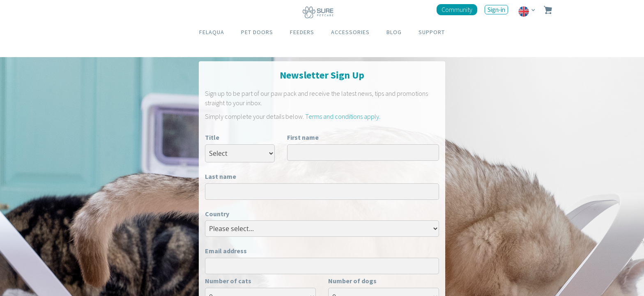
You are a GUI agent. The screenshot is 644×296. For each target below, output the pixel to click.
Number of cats (228, 281)
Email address (226, 251)
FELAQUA (212, 32)
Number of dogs (352, 281)
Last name (221, 176)
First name (303, 137)
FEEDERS (302, 32)
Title (212, 137)
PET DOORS (257, 32)
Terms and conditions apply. (343, 116)
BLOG (394, 32)
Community (457, 9)
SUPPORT (432, 32)
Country (217, 214)
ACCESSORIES (350, 32)
